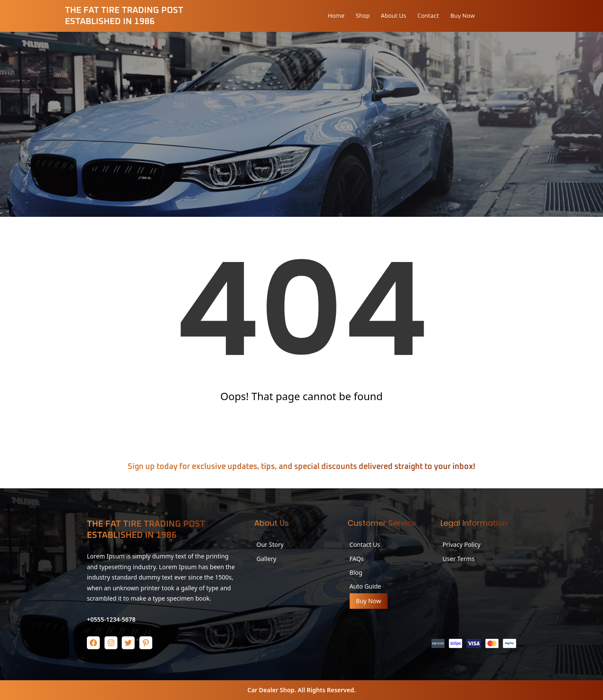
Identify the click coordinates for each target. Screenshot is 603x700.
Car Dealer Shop (271, 690)
